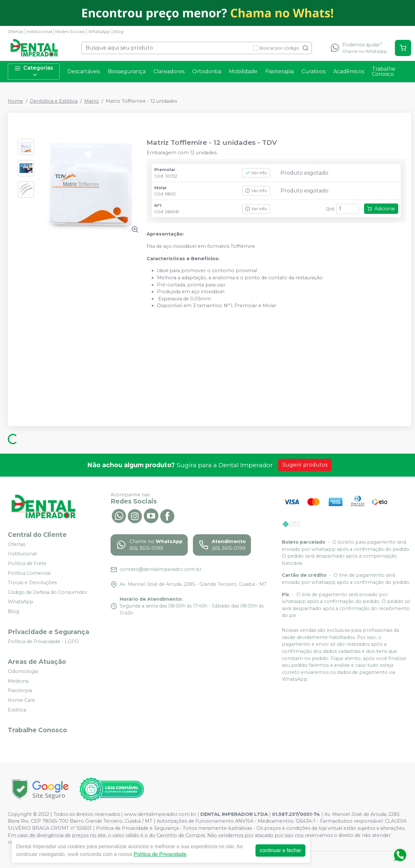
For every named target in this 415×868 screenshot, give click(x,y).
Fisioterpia (20, 691)
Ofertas (16, 32)
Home (15, 101)
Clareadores (169, 71)
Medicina (18, 681)
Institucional (39, 32)
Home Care (21, 700)
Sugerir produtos (305, 465)
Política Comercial (29, 573)
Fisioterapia (279, 71)
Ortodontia (207, 71)
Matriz (92, 101)
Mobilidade (243, 71)
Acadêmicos (349, 71)
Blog (119, 32)
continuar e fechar (280, 850)
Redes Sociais (70, 32)
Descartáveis (84, 71)
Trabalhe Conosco (384, 71)
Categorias (34, 71)
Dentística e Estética (54, 101)
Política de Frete (27, 563)
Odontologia (23, 671)
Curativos (314, 71)
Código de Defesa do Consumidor (47, 592)
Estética (17, 710)
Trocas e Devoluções (32, 583)
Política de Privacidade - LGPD (43, 642)
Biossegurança (127, 71)
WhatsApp (99, 32)
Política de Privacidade (160, 854)
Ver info (256, 173)
